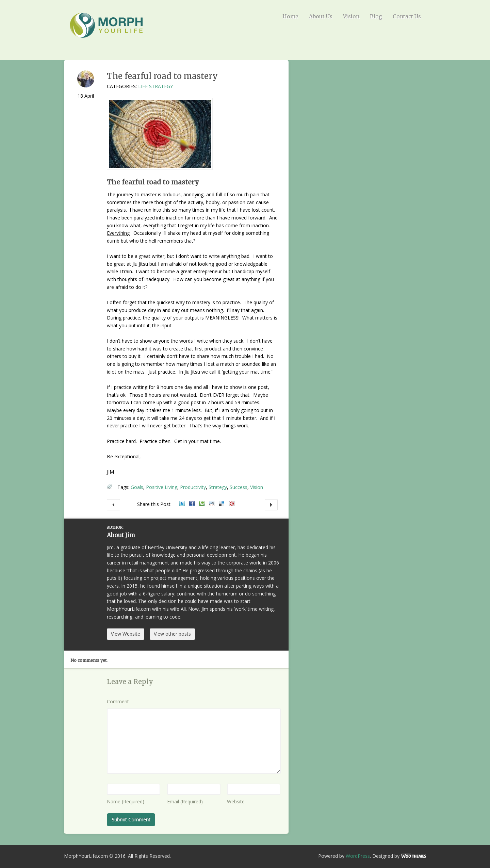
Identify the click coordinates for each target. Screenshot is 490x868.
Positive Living (162, 487)
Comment (118, 701)
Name (126, 801)
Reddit (212, 504)
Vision (351, 17)
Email (185, 801)
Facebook (192, 504)
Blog (376, 17)
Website (236, 801)
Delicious (222, 504)
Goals (137, 487)
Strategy (218, 487)
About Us (321, 17)
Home (290, 17)
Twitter (182, 504)
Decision (271, 505)
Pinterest (232, 504)
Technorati (202, 504)
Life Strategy (156, 86)
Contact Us (407, 17)
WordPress (358, 856)
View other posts (172, 634)
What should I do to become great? (113, 505)
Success (239, 487)
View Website (126, 634)
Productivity (193, 487)
